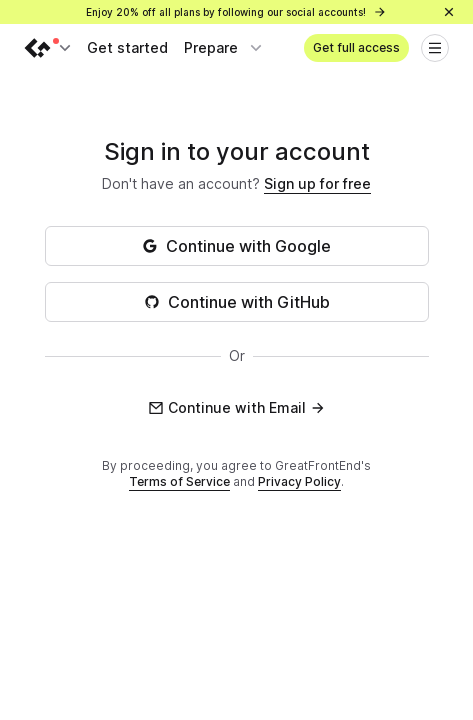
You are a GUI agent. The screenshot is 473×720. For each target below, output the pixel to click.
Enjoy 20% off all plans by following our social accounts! (236, 12)
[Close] (449, 12)
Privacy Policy (299, 481)
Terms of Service (179, 481)
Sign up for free (317, 183)
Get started (127, 47)
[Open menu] (435, 48)
